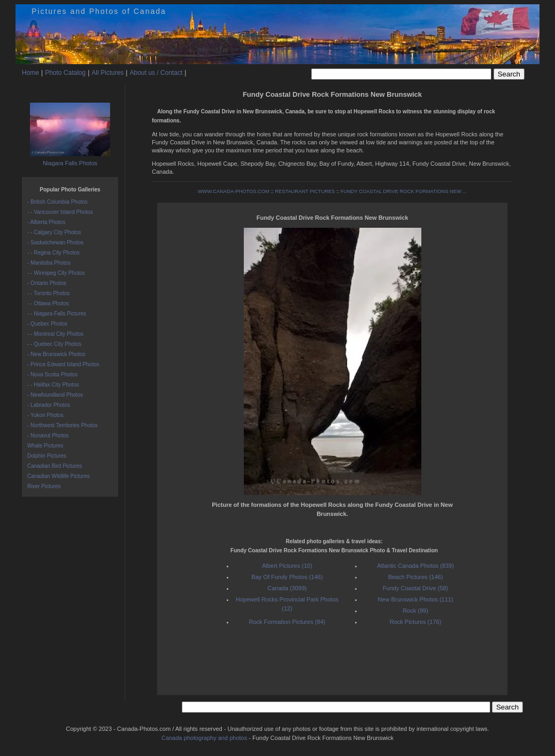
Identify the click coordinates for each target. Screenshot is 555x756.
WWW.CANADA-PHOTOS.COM (234, 191)
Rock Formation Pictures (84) (287, 622)
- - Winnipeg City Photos (56, 273)
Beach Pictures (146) (416, 577)
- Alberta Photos (46, 222)
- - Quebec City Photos (54, 344)
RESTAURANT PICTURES (305, 191)
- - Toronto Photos (48, 293)
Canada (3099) (287, 588)
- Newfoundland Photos (55, 395)
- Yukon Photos (45, 415)
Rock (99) (415, 611)
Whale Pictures (45, 446)
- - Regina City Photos (53, 253)
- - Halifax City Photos (53, 385)
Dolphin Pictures (47, 456)
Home (30, 73)
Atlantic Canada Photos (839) (415, 566)
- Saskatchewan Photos (55, 242)
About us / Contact (156, 73)
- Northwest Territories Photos (63, 425)
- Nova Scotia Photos (52, 375)
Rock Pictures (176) (416, 622)
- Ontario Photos (47, 283)
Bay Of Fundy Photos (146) (287, 577)
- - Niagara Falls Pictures (57, 314)
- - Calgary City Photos (54, 232)
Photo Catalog (65, 73)
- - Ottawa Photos (48, 303)
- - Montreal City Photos (55, 334)
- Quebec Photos (47, 324)
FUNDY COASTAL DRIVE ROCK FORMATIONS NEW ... (404, 191)
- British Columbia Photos (57, 202)
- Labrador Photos (49, 405)
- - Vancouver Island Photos (60, 212)
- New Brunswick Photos (56, 354)
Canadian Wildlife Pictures (59, 476)
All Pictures (107, 73)
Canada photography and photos (204, 738)
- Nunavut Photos (48, 435)
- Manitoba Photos (49, 263)
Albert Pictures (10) (287, 566)
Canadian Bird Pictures (55, 466)
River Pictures (44, 486)
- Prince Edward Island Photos (63, 364)
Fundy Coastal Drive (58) (415, 588)
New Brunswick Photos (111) (415, 599)
